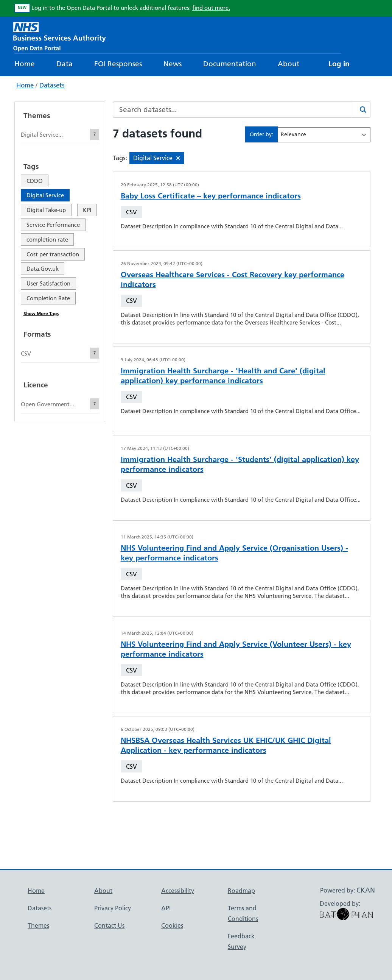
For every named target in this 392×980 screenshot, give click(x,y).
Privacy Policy (113, 908)
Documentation (230, 64)
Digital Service (45, 195)
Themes (38, 925)
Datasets (52, 85)
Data (65, 64)
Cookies (172, 925)
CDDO (35, 181)
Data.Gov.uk (43, 269)
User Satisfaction (48, 283)
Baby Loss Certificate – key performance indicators (211, 196)
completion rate (47, 240)
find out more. (211, 8)
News (173, 64)
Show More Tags (41, 313)
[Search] (361, 110)
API (166, 908)
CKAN (366, 890)
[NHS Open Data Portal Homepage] (60, 36)
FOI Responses (118, 64)
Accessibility (178, 891)
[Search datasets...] (233, 110)
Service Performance (53, 225)
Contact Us (109, 925)
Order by (261, 134)
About (289, 64)
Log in (339, 64)
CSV (131, 212)
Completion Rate (48, 298)
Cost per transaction (53, 254)
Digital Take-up (46, 210)
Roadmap (241, 891)
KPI (87, 210)
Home (25, 64)
